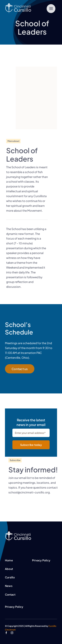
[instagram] (12, 633)
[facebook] (6, 633)
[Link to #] (51, 9)
